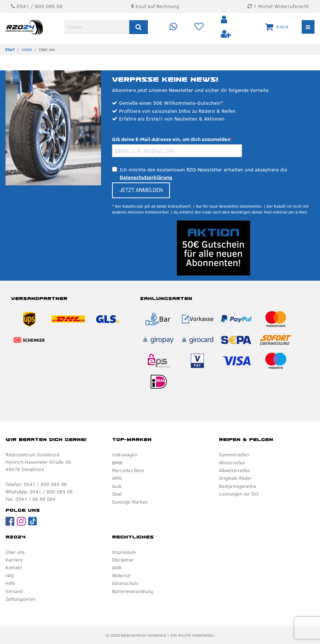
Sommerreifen (234, 455)
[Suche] (139, 27)
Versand (14, 591)
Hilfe (10, 583)
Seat (117, 494)
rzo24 (27, 49)
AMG (117, 478)
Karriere (14, 560)
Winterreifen (232, 463)
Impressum (124, 552)
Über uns (15, 552)
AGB (117, 567)
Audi (117, 486)
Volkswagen (124, 455)
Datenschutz (125, 583)
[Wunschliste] (199, 27)
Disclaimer (123, 560)
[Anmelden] (225, 20)
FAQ (10, 575)
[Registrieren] (226, 34)
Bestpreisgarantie (238, 486)
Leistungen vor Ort (239, 494)
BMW (117, 463)
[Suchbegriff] (97, 27)
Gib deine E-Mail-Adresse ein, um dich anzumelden (171, 139)
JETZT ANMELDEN (141, 190)
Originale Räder (235, 478)
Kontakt (14, 567)
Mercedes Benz (128, 470)
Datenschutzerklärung (146, 177)
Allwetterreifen (235, 470)
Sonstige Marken (130, 502)
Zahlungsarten (21, 599)
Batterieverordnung (133, 591)
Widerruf (121, 575)
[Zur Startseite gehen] (10, 49)
